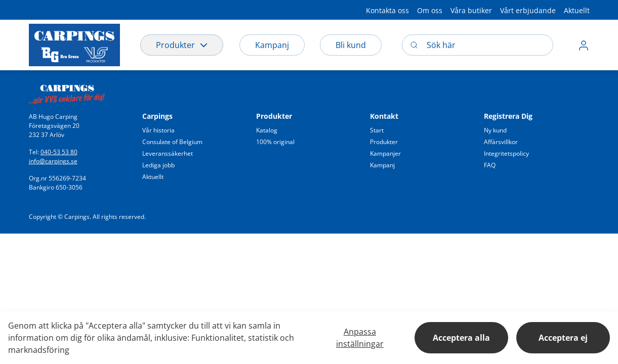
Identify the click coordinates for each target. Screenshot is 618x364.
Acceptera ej (563, 338)
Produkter (182, 45)
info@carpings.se (53, 161)
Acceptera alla (461, 338)
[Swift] (67, 92)
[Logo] (74, 45)
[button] (387, 10)
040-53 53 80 (59, 152)
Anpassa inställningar (360, 338)
